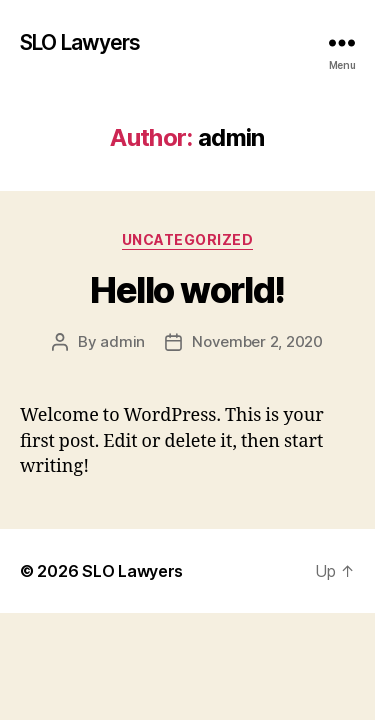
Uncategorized (188, 239)
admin (122, 341)
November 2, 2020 (257, 341)
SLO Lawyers (80, 42)
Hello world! (187, 290)
